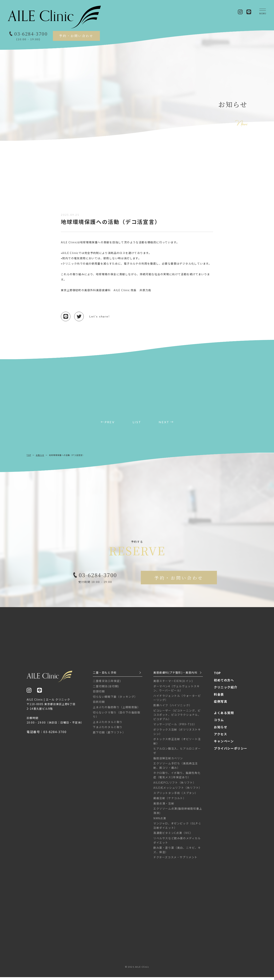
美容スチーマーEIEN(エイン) (173, 684)
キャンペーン (224, 744)
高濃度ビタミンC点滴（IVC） (173, 836)
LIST (137, 422)
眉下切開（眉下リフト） (109, 735)
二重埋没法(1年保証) (107, 684)
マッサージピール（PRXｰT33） (175, 727)
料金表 (219, 697)
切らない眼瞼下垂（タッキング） (115, 699)
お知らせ (40, 455)
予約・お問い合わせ (76, 36)
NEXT (164, 422)
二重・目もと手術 (105, 675)
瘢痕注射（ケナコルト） (170, 801)
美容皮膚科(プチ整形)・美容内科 (175, 675)
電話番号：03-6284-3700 (47, 735)
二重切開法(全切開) (106, 689)
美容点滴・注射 (164, 806)
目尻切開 (99, 705)
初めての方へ (224, 683)
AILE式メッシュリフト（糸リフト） (178, 790)
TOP (29, 455)
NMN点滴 (160, 821)
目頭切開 (99, 694)
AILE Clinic (142, 970)
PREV (110, 422)
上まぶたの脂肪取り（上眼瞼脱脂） (117, 710)
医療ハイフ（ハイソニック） (173, 708)
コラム (219, 723)
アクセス (220, 737)
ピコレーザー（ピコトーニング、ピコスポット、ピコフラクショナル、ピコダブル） (177, 718)
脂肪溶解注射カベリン (168, 761)
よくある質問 (224, 716)
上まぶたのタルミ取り (108, 725)
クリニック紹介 (226, 690)
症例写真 (221, 704)
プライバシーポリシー (231, 751)
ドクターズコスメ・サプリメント (175, 860)
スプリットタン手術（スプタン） (176, 796)
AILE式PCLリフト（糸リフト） (175, 785)
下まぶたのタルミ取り (108, 730)
